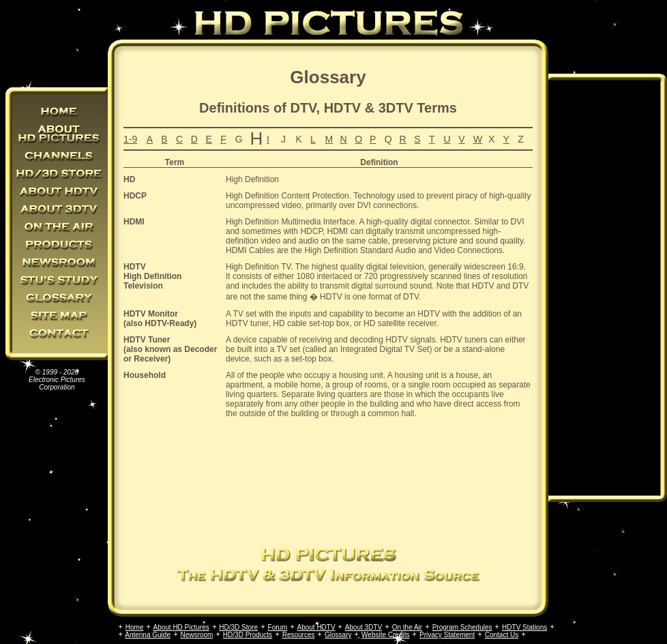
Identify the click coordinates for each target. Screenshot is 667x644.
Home (135, 627)
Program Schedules (462, 627)
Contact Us (502, 635)
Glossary (338, 635)
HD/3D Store (238, 627)
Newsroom (197, 635)
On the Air (407, 627)
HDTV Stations (524, 627)
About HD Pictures (181, 627)
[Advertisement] (324, 481)
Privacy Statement (447, 635)
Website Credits (385, 635)
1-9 (130, 139)
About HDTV (316, 627)
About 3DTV (364, 627)
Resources (299, 635)
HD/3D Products (248, 635)
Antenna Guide (148, 635)
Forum (278, 627)
